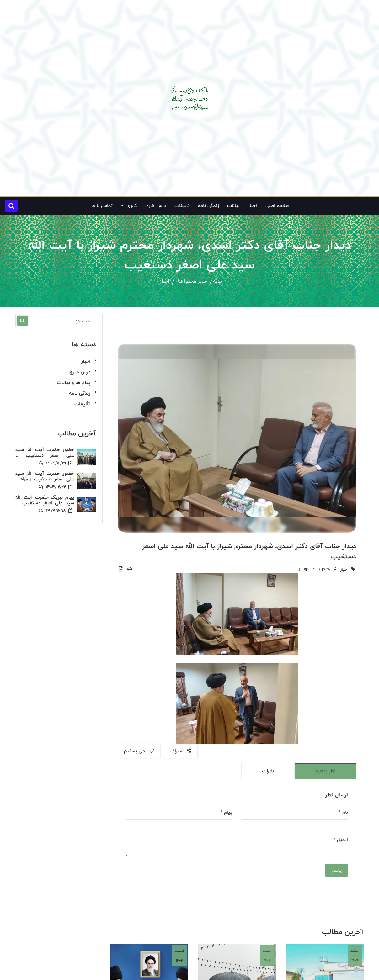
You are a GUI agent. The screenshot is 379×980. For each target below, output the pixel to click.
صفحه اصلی (277, 206)
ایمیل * (341, 840)
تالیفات (182, 206)
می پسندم (139, 751)
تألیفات (82, 404)
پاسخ (336, 870)
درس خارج (156, 206)
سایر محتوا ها (192, 281)
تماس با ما (102, 206)
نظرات (268, 771)
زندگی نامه (208, 206)
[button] (11, 206)
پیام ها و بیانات (74, 383)
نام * (343, 812)
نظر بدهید (325, 771)
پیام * (226, 812)
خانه (218, 281)
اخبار (253, 206)
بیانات (233, 206)
